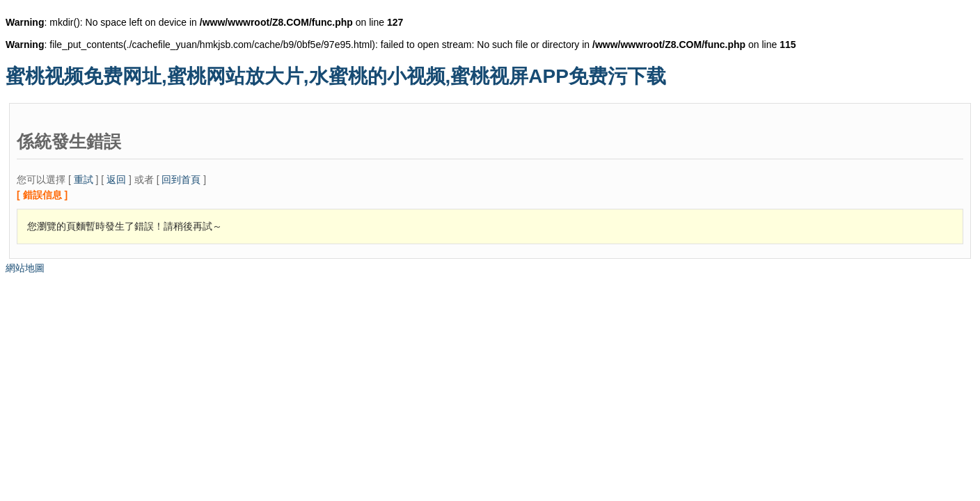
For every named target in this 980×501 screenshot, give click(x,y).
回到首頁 (181, 180)
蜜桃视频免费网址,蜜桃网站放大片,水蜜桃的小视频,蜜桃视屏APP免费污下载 (336, 76)
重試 (84, 180)
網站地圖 (25, 268)
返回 (116, 180)
